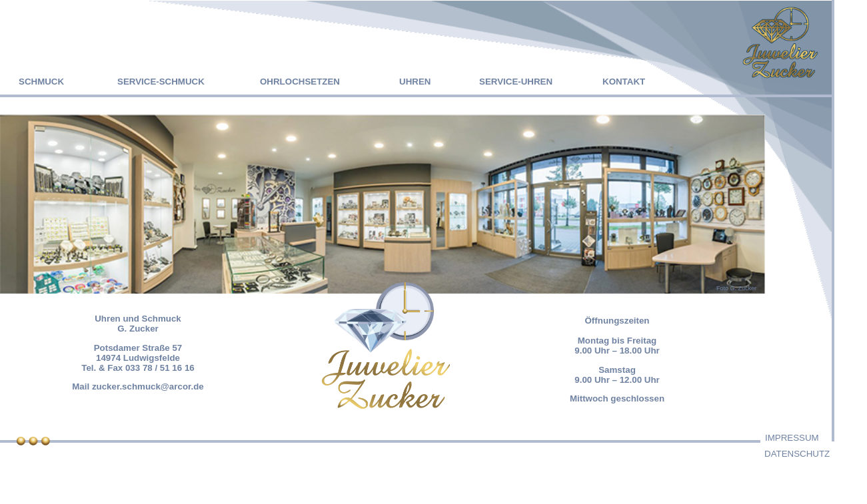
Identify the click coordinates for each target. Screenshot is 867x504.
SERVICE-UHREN (516, 82)
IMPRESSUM (792, 438)
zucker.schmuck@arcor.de (148, 386)
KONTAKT (624, 82)
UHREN (415, 82)
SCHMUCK (41, 82)
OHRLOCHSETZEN (300, 82)
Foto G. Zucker (736, 288)
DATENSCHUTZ (797, 454)
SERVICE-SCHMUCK (161, 82)
